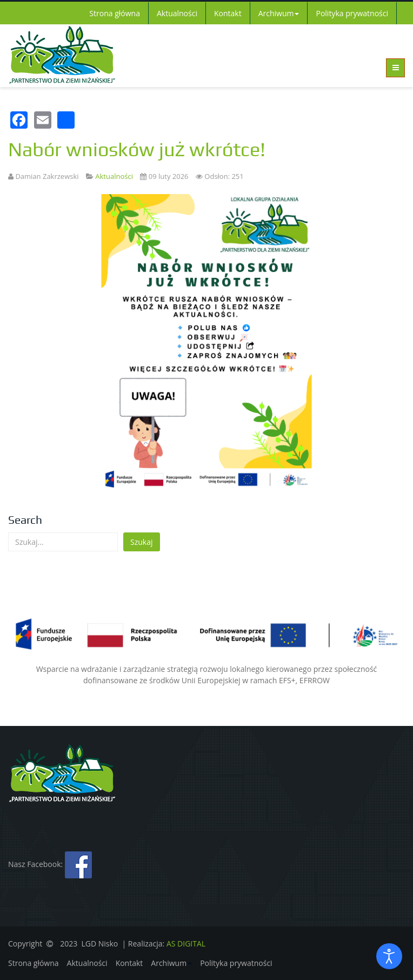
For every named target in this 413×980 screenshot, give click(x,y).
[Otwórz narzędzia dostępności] (389, 956)
